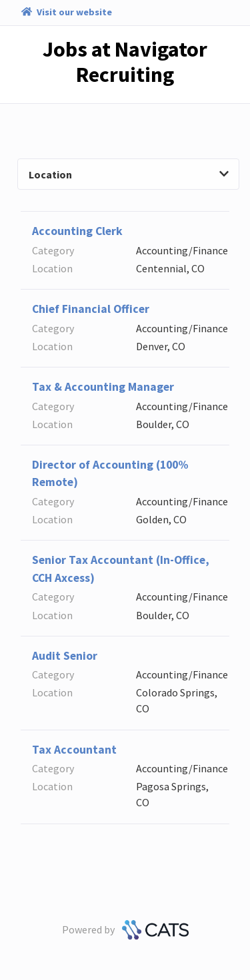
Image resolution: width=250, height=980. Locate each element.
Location (129, 174)
